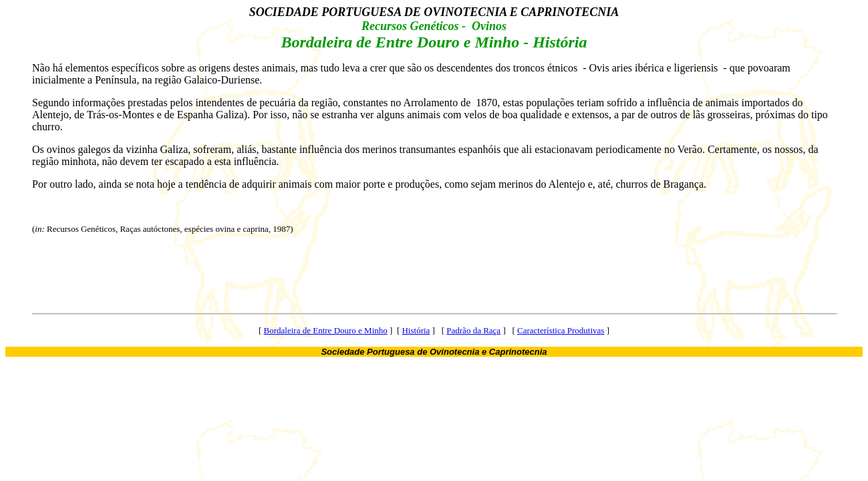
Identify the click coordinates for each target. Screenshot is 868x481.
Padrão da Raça (473, 330)
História (416, 330)
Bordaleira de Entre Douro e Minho (326, 330)
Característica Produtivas (561, 330)
